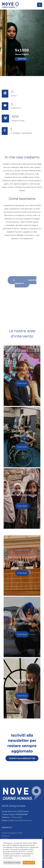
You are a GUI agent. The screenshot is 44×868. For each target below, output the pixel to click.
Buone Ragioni (22, 54)
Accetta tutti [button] (29, 863)
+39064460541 (16, 817)
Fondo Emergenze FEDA (12, 833)
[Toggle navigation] (40, 5)
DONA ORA (22, 59)
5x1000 (22, 50)
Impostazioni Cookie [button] (12, 863)
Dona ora (5, 836)
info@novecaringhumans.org (19, 820)
